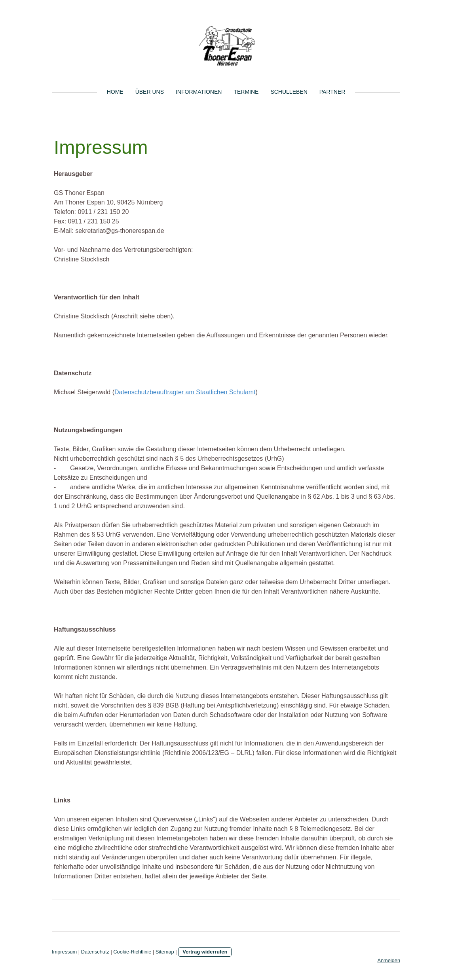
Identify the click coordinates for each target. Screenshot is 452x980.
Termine (246, 92)
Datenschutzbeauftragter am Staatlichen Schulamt (185, 392)
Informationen (199, 92)
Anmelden (389, 960)
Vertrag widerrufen (205, 952)
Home (115, 92)
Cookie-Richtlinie (132, 952)
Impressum (64, 952)
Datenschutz (95, 952)
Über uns (150, 92)
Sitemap (165, 952)
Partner (332, 92)
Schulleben (289, 92)
